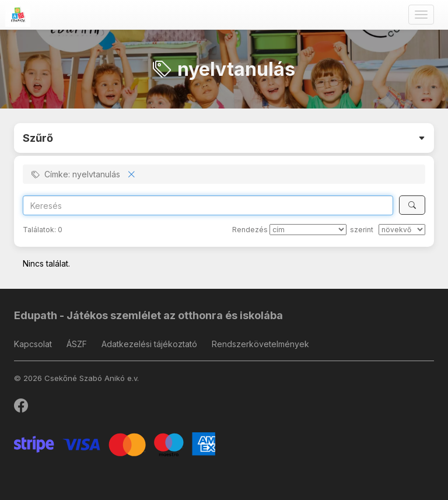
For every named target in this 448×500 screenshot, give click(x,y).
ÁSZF (77, 344)
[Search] (208, 205)
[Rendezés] (308, 230)
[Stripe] (115, 443)
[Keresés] (412, 205)
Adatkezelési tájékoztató (149, 344)
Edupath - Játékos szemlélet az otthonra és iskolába (148, 315)
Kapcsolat (33, 344)
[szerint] (402, 230)
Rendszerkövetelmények (260, 344)
